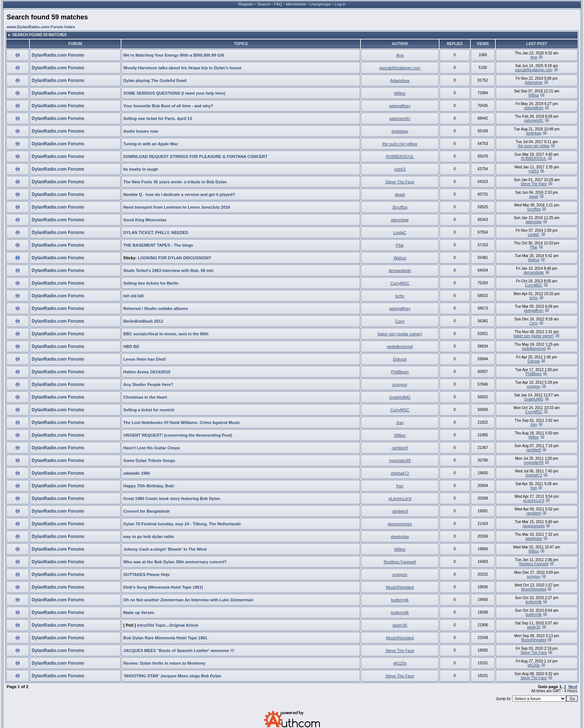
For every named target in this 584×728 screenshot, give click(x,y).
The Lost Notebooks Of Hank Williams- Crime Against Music (182, 422)
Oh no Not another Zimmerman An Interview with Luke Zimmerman (188, 600)
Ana (400, 55)
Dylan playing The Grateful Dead (155, 80)
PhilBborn (400, 372)
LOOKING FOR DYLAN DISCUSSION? (174, 258)
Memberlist (296, 4)
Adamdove (400, 80)
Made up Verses (139, 613)
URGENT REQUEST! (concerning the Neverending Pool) (178, 435)
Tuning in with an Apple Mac (151, 144)
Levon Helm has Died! (145, 359)
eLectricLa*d (400, 498)
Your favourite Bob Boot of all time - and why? (168, 106)
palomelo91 (400, 118)
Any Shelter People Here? (148, 384)
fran (400, 486)
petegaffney (400, 106)
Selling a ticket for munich (149, 410)
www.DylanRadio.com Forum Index (41, 27)
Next (573, 687)
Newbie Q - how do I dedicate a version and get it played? (179, 194)
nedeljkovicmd (400, 346)
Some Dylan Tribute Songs (149, 460)
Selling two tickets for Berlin (151, 283)
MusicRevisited (400, 587)
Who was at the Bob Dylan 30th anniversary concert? (175, 562)
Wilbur (400, 93)
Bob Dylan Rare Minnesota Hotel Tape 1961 (165, 638)
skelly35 (400, 625)
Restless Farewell (400, 562)
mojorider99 (400, 460)
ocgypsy (400, 384)
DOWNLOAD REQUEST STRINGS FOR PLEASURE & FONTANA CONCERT (195, 156)
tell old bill (133, 296)
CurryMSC (400, 283)
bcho (400, 296)
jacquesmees (400, 524)
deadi (400, 194)
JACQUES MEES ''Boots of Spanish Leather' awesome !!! (179, 651)
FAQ (278, 4)
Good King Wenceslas (145, 220)
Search (264, 4)
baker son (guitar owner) (400, 334)
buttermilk (400, 600)
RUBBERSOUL (400, 156)
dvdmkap (400, 131)
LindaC (400, 232)
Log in (340, 4)
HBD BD (131, 346)
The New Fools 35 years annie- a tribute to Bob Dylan (175, 182)
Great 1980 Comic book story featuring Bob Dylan (172, 498)
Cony (400, 321)
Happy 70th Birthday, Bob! (149, 486)
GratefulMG (400, 397)
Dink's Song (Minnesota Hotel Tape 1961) (163, 587)
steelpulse (400, 536)
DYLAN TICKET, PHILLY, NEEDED (156, 232)
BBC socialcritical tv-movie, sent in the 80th (166, 334)
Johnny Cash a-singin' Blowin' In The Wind (165, 549)
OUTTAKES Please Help (147, 575)
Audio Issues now (141, 131)
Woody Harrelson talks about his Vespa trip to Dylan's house (182, 68)
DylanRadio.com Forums (58, 55)
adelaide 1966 (137, 473)
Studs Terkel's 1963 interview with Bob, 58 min (169, 270)
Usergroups (320, 4)
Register (246, 4)
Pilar (400, 245)
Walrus (400, 258)
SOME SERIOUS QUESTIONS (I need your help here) (174, 93)
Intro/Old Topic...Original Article (168, 625)
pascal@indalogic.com (400, 68)
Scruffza (400, 207)
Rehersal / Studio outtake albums (156, 308)
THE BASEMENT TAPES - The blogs (158, 245)
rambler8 (400, 448)
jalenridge (400, 220)
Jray (400, 422)
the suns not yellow (400, 144)
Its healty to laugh (141, 169)
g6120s (400, 663)
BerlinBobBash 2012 (143, 321)
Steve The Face (400, 182)
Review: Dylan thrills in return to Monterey (164, 663)
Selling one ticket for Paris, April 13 (158, 118)
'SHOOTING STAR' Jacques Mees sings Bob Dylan (172, 676)
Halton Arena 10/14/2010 (147, 372)
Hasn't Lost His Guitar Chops (152, 448)
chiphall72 (400, 473)
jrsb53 (400, 169)
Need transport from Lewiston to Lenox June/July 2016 (177, 207)
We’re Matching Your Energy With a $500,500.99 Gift (174, 55)
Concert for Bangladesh (147, 511)
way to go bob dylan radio (149, 536)
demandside (400, 270)
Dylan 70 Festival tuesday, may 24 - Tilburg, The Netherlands (182, 524)
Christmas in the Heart (145, 397)
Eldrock (400, 359)
